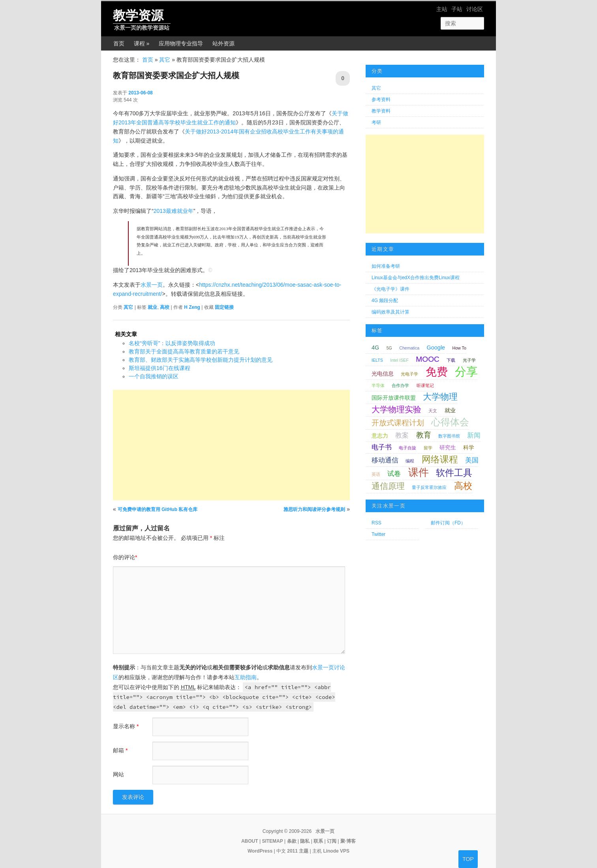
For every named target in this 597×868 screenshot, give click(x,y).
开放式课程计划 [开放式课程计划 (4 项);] (398, 423)
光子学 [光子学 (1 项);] (469, 360)
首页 (119, 43)
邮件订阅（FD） (448, 523)
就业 (152, 307)
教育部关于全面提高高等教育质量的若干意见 (184, 351)
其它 (165, 60)
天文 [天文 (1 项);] (433, 411)
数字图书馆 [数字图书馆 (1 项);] (449, 436)
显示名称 (126, 726)
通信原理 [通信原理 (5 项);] (388, 486)
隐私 (305, 841)
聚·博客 (348, 841)
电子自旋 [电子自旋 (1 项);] (407, 448)
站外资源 (223, 43)
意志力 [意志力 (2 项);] (380, 436)
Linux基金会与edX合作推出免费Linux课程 (416, 278)
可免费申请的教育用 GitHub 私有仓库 (158, 509)
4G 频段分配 (385, 301)
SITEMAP (272, 841)
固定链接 (224, 307)
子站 (457, 9)
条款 (292, 841)
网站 (118, 774)
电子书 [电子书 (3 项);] (382, 447)
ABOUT (250, 841)
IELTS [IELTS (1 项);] (377, 360)
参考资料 (381, 100)
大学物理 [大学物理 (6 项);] (440, 397)
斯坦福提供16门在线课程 (160, 368)
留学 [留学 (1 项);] (428, 448)
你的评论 (125, 557)
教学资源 (138, 15)
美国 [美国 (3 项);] (472, 460)
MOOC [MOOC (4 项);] (428, 359)
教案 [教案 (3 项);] (402, 435)
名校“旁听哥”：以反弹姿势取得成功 (172, 343)
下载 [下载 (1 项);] (451, 360)
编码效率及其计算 (390, 312)
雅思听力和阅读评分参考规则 (314, 509)
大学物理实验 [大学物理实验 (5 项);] (396, 409)
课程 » (142, 43)
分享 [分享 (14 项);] (466, 371)
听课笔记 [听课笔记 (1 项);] (425, 385)
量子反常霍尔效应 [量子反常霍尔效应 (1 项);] (429, 487)
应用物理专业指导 (181, 43)
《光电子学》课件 (390, 289)
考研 (376, 122)
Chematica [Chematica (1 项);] (409, 348)
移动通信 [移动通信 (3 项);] (385, 460)
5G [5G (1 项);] (389, 348)
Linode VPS (336, 851)
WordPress (260, 851)
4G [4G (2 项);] (375, 348)
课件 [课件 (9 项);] (419, 472)
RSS (376, 523)
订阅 (332, 841)
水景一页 (152, 285)
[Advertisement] (231, 445)
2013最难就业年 (174, 211)
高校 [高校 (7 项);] (463, 486)
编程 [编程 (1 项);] (410, 461)
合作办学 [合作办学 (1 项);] (400, 385)
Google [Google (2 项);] (436, 348)
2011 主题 (298, 851)
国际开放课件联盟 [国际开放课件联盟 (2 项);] (394, 398)
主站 (442, 9)
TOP (468, 859)
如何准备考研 (386, 266)
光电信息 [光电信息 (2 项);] (383, 374)
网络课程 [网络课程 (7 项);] (440, 459)
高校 (165, 307)
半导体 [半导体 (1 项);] (378, 385)
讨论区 (475, 9)
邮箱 (120, 750)
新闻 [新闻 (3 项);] (474, 435)
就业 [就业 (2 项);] (450, 410)
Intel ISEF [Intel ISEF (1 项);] (399, 360)
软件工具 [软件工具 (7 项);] (454, 473)
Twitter (378, 534)
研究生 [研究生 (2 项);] (448, 447)
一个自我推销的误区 (154, 376)
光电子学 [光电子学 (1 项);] (409, 374)
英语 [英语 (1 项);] (376, 474)
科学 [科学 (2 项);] (469, 447)
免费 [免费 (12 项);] (437, 372)
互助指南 (246, 677)
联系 (318, 841)
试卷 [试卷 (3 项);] (394, 474)
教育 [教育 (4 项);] (424, 435)
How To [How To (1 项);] (459, 348)
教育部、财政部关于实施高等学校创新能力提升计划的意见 (201, 360)
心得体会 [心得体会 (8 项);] (450, 422)
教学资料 (381, 111)
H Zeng (192, 307)
